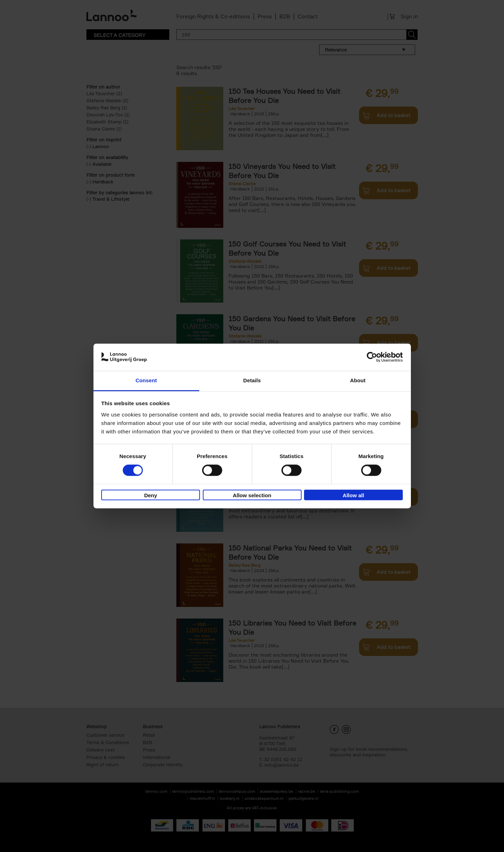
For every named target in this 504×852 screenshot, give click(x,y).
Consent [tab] (146, 380)
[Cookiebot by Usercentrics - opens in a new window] (372, 357)
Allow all (354, 495)
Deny (151, 495)
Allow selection (252, 495)
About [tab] (358, 380)
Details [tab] (252, 380)
